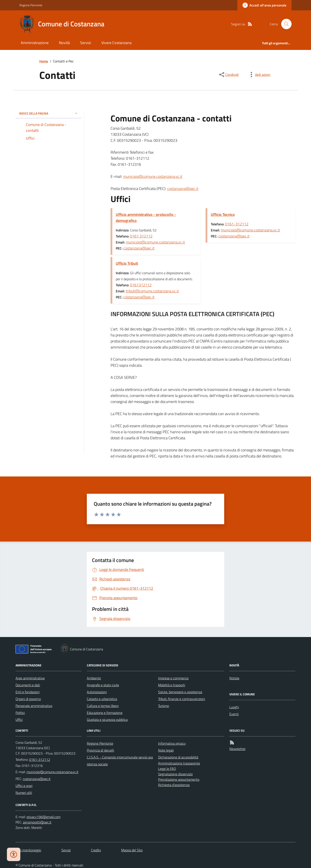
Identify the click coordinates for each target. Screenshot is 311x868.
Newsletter (237, 749)
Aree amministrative (30, 678)
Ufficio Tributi (127, 263)
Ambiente (94, 678)
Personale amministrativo (34, 706)
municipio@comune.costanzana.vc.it (153, 176)
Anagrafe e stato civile (103, 685)
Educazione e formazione (105, 713)
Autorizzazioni (97, 692)
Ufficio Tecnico (223, 214)
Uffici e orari (24, 786)
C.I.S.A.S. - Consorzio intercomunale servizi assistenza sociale (120, 761)
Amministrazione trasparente (179, 763)
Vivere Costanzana (116, 43)
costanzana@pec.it (183, 189)
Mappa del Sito (132, 850)
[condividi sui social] (228, 75)
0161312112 (141, 285)
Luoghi (234, 707)
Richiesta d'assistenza (174, 785)
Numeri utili (24, 793)
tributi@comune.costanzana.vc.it (152, 291)
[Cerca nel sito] (285, 24)
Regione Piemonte (31, 5)
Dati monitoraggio (28, 850)
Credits (96, 850)
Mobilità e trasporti (172, 685)
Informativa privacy (172, 743)
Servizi (86, 43)
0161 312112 (141, 236)
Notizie (234, 678)
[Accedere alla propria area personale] (264, 5)
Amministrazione (35, 43)
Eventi (234, 714)
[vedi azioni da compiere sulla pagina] (259, 75)
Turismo (163, 706)
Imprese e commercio (173, 678)
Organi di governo (28, 699)
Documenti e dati (28, 685)
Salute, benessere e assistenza (180, 692)
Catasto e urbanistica (102, 699)
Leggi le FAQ (167, 769)
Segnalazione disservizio (175, 774)
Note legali (166, 750)
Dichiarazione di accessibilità (178, 757)
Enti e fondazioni (28, 692)
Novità (64, 43)
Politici (20, 713)
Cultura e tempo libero (103, 706)
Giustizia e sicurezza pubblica (107, 720)
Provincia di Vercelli (100, 750)
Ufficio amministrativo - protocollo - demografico (146, 217)
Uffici (19, 720)
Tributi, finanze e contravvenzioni (182, 699)
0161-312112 (237, 224)
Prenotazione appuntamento (179, 779)
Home (44, 61)
